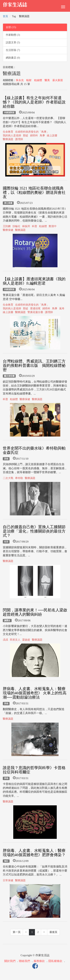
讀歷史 (7, 620)
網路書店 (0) (13, 58)
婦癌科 (34, 135)
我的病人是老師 (12, 135)
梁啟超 (26, 640)
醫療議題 (8, 139)
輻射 (29, 80)
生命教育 (8, 132)
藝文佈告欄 (9, 376)
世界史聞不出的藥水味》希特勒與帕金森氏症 (34, 450)
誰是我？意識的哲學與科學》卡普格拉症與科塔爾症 (34, 770)
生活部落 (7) (13, 50)
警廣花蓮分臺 (35, 312)
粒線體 (38, 80)
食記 (6, 861)
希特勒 (19, 478)
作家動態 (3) (13, 35)
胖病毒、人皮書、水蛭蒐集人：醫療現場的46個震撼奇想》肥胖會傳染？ (34, 853)
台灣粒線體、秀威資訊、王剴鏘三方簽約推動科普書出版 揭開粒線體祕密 (34, 365)
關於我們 (10, 961)
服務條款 (39, 961)
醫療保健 (8, 230)
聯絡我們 (24, 961)
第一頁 (17, 932)
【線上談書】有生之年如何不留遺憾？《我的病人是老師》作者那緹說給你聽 (34, 102)
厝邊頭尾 (35, 308)
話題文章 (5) (13, 42)
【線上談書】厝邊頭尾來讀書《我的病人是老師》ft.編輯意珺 (34, 281)
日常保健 (8, 880)
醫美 (47, 80)
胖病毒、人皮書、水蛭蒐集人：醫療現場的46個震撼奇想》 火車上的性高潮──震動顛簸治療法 (35, 693)
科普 (35, 226)
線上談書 (52, 135)
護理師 (19, 139)
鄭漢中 (53, 226)
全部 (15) (11, 27)
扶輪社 (16, 226)
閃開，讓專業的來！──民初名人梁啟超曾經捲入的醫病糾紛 (35, 612)
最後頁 (53, 932)
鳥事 (42, 135)
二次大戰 (8, 478)
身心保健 (8, 203)
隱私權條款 (55, 961)
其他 (6, 459)
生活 (6, 542)
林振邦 (26, 226)
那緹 (26, 135)
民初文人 (15, 640)
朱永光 (20, 80)
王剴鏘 (7, 226)
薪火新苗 (58, 80)
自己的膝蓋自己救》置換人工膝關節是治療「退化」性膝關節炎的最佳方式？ (34, 531)
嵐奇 (62, 308)
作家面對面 (9, 113)
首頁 (5, 16)
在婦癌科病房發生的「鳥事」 (32, 132)
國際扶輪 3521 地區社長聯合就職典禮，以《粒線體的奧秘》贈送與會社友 (34, 193)
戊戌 (5, 640)
